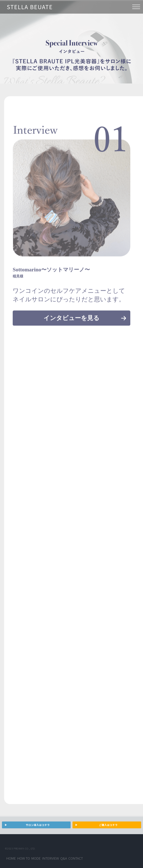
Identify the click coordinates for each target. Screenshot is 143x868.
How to (24, 858)
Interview (50, 858)
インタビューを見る (71, 323)
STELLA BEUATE (30, 7)
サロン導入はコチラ (38, 825)
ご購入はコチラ (108, 825)
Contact (76, 858)
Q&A (64, 858)
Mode (36, 858)
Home (11, 858)
